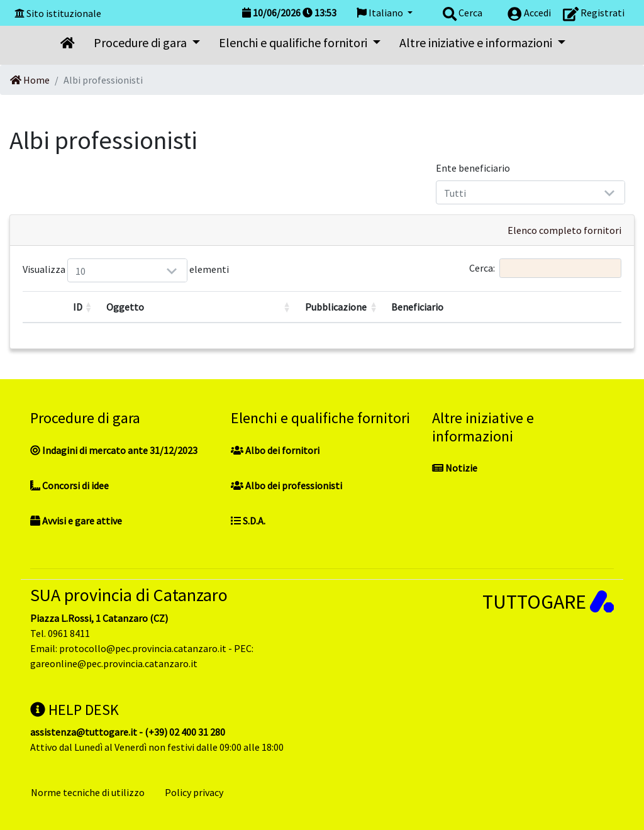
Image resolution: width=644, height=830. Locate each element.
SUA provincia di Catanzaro (129, 595)
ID (78, 307)
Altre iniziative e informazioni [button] (477, 42)
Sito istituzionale (64, 13)
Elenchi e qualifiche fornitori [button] (294, 42)
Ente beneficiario (473, 168)
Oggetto (125, 307)
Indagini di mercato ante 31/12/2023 (114, 450)
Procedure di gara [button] (142, 42)
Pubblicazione (336, 307)
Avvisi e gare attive (76, 521)
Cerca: (545, 268)
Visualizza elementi (83, 270)
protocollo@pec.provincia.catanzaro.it (143, 648)
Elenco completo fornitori (564, 230)
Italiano (381, 13)
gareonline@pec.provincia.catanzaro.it (114, 663)
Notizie (455, 468)
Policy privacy (194, 792)
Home (30, 80)
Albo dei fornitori (275, 450)
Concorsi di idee (69, 485)
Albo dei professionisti (286, 485)
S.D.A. (248, 521)
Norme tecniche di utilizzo (88, 792)
